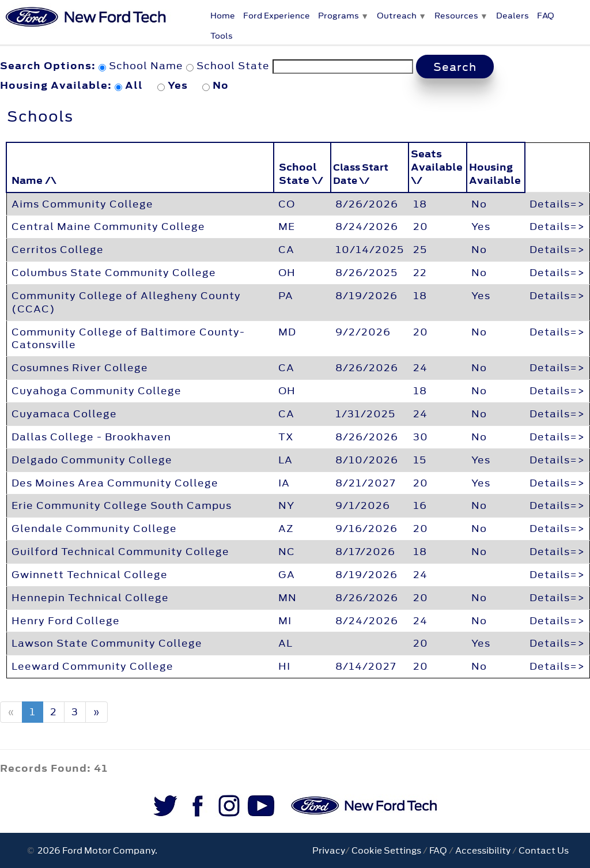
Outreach (397, 16)
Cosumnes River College (80, 368)
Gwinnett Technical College (90, 575)
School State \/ (301, 174)
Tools (222, 36)
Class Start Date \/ (361, 174)
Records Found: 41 (54, 768)
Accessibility (483, 850)
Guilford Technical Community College (120, 552)
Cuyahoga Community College (97, 391)
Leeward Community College (92, 666)
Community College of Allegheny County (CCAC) (126, 302)
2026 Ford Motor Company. (96, 850)
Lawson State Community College (107, 643)
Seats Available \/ (437, 167)
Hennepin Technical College (90, 598)
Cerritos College (58, 250)
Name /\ (34, 180)
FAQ (546, 16)
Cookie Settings (386, 850)
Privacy (329, 850)
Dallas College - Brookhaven (91, 437)
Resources (456, 16)
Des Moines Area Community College (115, 483)
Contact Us (544, 850)
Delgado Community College (92, 460)
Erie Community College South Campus (122, 505)
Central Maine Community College (108, 227)
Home (223, 16)
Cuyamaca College (64, 414)
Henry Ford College (66, 621)
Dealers (513, 16)
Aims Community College (82, 204)
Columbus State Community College (114, 273)
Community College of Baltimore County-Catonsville (128, 339)
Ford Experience (277, 16)
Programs (339, 16)
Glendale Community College (94, 529)
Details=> (557, 204)
